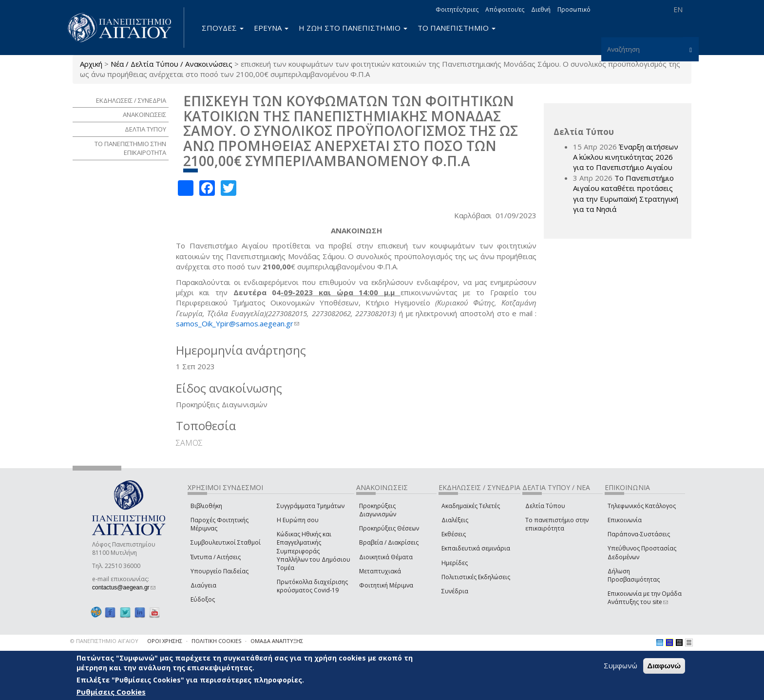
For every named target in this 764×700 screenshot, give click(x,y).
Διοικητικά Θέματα (386, 557)
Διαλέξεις (455, 520)
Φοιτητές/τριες (457, 9)
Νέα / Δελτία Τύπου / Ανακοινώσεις (172, 64)
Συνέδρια (455, 591)
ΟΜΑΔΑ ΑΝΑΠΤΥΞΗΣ (277, 641)
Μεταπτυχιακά (380, 571)
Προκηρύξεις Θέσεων (389, 528)
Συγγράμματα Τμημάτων (311, 506)
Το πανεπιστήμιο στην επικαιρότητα (557, 524)
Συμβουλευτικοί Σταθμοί (226, 542)
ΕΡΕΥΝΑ (271, 28)
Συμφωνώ (621, 666)
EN (678, 9)
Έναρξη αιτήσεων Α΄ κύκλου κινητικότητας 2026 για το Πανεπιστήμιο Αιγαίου (626, 157)
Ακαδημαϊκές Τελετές (471, 506)
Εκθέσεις (454, 534)
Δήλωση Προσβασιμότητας (634, 575)
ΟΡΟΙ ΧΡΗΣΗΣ (165, 641)
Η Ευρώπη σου (298, 520)
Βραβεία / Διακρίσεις (389, 542)
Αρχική (91, 64)
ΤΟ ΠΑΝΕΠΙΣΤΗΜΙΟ (457, 28)
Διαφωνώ (664, 666)
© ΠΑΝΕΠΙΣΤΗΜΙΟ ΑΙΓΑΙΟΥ (104, 641)
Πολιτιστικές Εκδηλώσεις (476, 577)
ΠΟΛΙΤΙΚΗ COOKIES (216, 641)
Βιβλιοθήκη (206, 506)
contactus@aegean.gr (124, 587)
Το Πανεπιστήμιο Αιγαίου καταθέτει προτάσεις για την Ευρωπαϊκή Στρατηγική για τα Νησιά (626, 193)
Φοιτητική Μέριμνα (386, 585)
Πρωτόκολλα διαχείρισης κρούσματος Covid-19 (312, 586)
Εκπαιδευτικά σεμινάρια (476, 548)
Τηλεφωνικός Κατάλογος (642, 506)
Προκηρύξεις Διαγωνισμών (378, 510)
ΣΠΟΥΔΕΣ (223, 28)
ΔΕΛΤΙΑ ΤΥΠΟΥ (145, 129)
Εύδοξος (203, 599)
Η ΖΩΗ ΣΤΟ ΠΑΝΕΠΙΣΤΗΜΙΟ (353, 28)
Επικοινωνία (625, 520)
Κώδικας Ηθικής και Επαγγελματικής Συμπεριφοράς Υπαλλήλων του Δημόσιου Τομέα (314, 551)
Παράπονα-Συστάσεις (639, 534)
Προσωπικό (574, 9)
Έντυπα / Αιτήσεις (216, 557)
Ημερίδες (455, 563)
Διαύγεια (203, 585)
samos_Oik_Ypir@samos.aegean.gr (238, 323)
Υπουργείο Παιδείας (220, 571)
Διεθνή (541, 9)
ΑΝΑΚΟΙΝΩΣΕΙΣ (144, 114)
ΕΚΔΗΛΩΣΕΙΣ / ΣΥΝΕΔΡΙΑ (131, 100)
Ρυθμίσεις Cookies (111, 692)
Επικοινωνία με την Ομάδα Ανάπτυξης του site (645, 598)
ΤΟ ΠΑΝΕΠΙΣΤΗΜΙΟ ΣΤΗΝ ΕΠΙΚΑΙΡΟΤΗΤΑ (130, 148)
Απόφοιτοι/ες (505, 9)
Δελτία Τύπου (545, 506)
